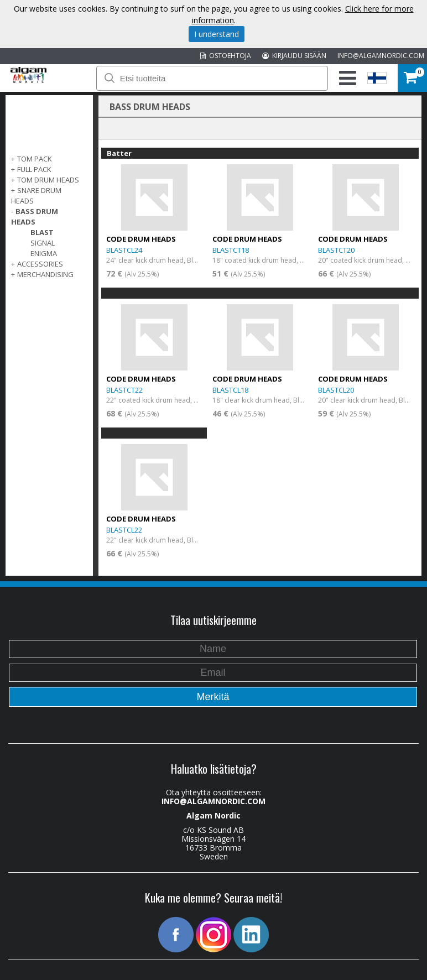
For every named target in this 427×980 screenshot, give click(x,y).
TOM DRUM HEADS (48, 180)
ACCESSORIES (40, 264)
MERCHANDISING (45, 274)
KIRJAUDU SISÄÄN (294, 56)
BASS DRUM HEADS (35, 217)
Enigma (44, 253)
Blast (42, 232)
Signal (43, 243)
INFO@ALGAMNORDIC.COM (381, 56)
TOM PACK (35, 159)
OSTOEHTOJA (226, 56)
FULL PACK (34, 169)
